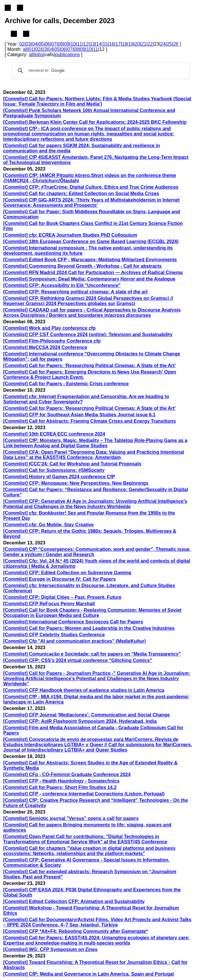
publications (68, 55)
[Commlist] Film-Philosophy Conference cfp (52, 341)
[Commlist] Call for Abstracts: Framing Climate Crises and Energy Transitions (90, 421)
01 (31, 49)
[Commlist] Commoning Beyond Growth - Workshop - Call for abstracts (82, 266)
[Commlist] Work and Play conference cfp (49, 328)
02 (22, 44)
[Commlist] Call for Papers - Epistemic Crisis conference (66, 384)
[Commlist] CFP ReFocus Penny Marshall (49, 604)
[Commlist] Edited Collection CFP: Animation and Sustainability (74, 901)
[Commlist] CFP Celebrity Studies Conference (54, 635)
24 (163, 44)
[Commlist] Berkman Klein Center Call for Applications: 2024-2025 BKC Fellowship (95, 122)
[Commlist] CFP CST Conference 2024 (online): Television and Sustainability (88, 335)
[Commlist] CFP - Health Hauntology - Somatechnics (61, 781)
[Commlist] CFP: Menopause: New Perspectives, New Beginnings (76, 483)
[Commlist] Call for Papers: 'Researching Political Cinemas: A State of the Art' (89, 366)
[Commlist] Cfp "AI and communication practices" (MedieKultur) (75, 641)
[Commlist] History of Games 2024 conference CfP (59, 477)
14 (99, 44)
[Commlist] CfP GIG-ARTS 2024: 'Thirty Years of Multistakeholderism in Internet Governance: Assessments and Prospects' (91, 203)
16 (112, 44)
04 (35, 44)
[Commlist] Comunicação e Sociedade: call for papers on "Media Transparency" (92, 654)
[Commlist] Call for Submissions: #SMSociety (54, 470)
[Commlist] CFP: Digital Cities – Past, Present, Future (62, 597)
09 (67, 44)
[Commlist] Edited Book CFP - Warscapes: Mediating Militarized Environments (90, 260)
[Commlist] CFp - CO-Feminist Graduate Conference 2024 (67, 774)
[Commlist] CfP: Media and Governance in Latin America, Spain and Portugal (89, 974)
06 (48, 44)
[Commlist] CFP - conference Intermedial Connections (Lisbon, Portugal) (84, 794)
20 (137, 44)
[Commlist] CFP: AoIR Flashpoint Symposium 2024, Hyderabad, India (80, 721)
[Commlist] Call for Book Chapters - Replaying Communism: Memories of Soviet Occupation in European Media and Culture (92, 613)
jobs (39, 55)
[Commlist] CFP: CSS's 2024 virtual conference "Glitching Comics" (78, 660)
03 (28, 44)
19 (131, 44)
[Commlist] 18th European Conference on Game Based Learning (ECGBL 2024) (91, 241)
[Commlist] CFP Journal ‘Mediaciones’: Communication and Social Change (87, 715)
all (25, 49)
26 (176, 44)
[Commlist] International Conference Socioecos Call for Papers (73, 622)
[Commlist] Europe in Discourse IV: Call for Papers (59, 579)
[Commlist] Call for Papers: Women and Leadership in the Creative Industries (89, 628)
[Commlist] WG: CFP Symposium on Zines (50, 949)
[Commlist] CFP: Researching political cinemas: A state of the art (75, 292)
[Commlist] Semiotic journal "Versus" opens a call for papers (71, 818)
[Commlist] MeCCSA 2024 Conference (45, 347)
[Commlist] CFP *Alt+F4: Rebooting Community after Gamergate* (75, 931)
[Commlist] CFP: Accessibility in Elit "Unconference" (62, 285)
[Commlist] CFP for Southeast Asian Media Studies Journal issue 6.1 (79, 415)
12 (86, 44)
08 (61, 44)
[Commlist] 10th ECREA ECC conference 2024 (54, 434)
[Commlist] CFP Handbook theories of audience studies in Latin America (84, 690)
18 (125, 44)
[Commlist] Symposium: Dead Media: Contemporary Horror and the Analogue (89, 279)
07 (54, 44)
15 (105, 44)
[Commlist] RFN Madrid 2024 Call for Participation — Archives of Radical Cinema (93, 272)
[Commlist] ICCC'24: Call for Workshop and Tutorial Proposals (72, 464)
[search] (100, 71)
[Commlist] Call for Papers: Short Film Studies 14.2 (60, 787)
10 (73, 44)
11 (80, 44)
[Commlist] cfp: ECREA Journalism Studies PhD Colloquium (70, 235)
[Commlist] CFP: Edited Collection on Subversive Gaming (67, 573)
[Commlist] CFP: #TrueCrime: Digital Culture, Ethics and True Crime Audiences (91, 187)
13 (92, 44)
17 (118, 44)
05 (41, 44)
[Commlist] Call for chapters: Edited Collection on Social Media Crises (81, 194)
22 (150, 44)
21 (144, 44)
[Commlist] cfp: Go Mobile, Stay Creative (48, 525)
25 (170, 44)
